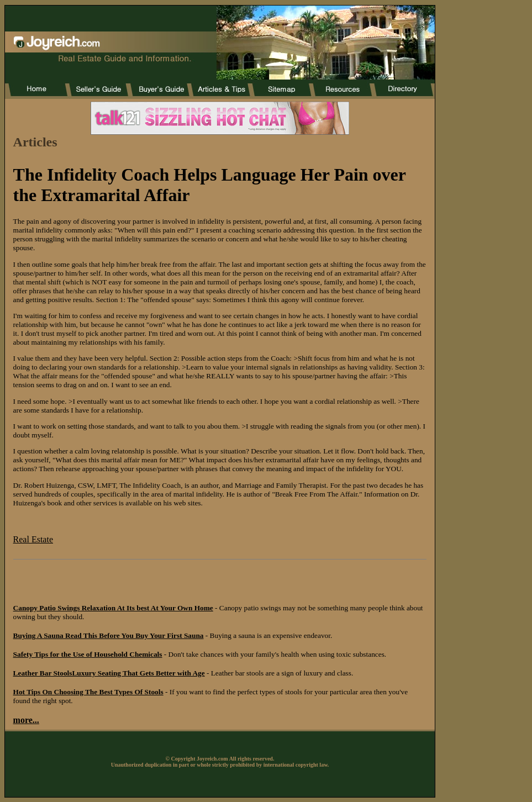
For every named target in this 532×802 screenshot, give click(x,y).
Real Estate (33, 539)
